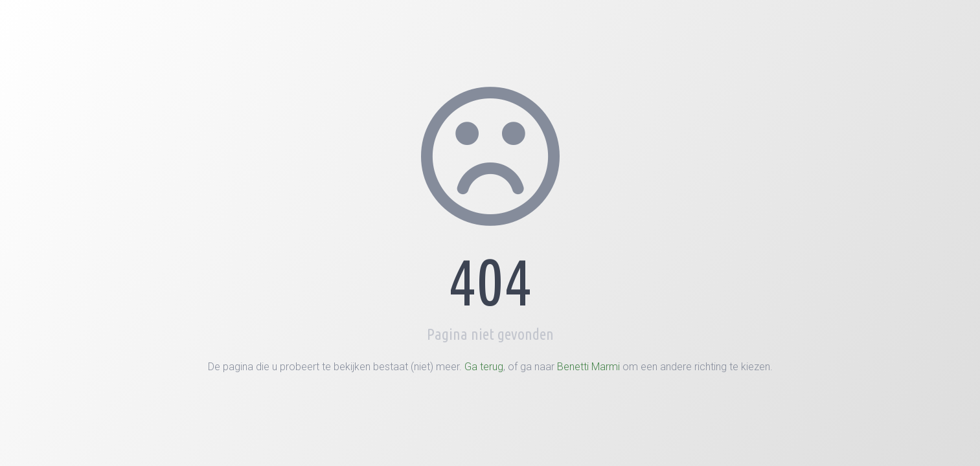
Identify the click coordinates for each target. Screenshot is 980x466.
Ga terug (484, 367)
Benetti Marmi (588, 367)
